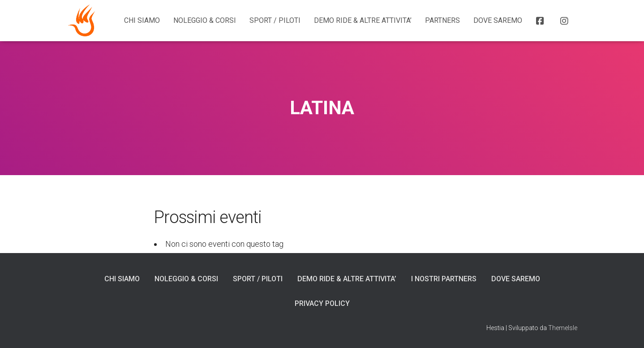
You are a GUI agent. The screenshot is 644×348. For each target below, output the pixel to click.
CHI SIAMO (142, 20)
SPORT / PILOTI (275, 20)
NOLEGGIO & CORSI (205, 20)
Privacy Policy (322, 303)
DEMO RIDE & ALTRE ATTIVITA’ (363, 20)
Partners (442, 20)
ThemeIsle (563, 328)
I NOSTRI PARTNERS (444, 279)
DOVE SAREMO (498, 20)
